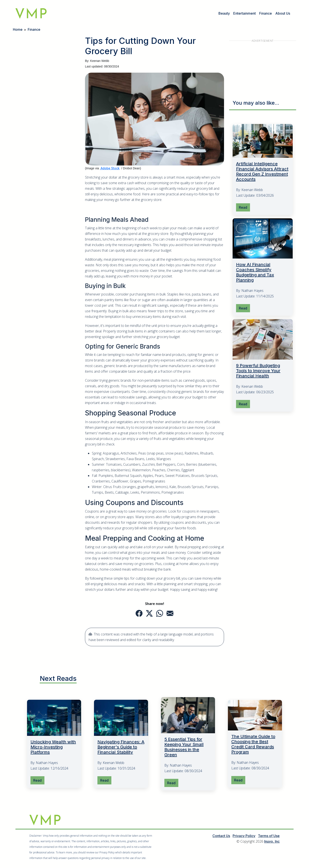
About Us (283, 13)
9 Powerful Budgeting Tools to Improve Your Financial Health (258, 371)
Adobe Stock (110, 168)
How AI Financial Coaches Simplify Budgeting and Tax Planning (255, 272)
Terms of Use (269, 836)
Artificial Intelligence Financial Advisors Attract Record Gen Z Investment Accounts (262, 171)
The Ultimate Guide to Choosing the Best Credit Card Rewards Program (253, 744)
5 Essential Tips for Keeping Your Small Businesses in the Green (184, 747)
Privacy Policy (244, 836)
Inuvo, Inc (272, 842)
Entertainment (245, 13)
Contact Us (221, 836)
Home (18, 29)
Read (243, 207)
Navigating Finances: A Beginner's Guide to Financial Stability (121, 747)
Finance (266, 13)
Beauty (224, 13)
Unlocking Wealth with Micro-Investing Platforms (53, 747)
